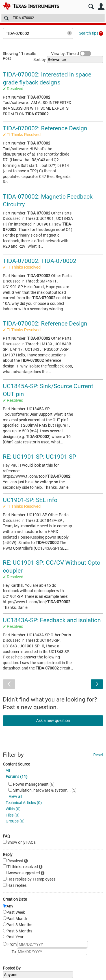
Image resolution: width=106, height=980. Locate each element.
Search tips (89, 33)
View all (15, 796)
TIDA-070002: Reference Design (45, 128)
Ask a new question (53, 720)
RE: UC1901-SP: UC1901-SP (39, 457)
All (8, 770)
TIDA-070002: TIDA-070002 (40, 261)
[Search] (53, 18)
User (101, 7)
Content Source (16, 764)
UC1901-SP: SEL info (30, 500)
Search (91, 7)
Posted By (12, 968)
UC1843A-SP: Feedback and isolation (52, 620)
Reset (98, 755)
